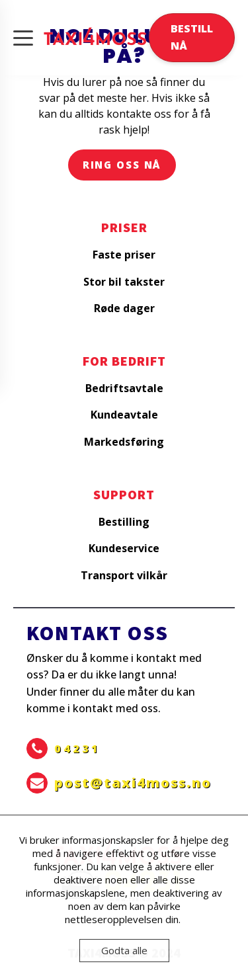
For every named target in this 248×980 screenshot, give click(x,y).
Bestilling (124, 522)
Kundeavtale (124, 415)
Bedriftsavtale (124, 388)
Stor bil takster (124, 282)
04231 (77, 749)
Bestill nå (192, 37)
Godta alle (124, 950)
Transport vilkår (124, 575)
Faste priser (124, 255)
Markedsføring (124, 442)
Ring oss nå (122, 165)
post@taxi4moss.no (133, 783)
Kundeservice (124, 548)
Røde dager (124, 308)
